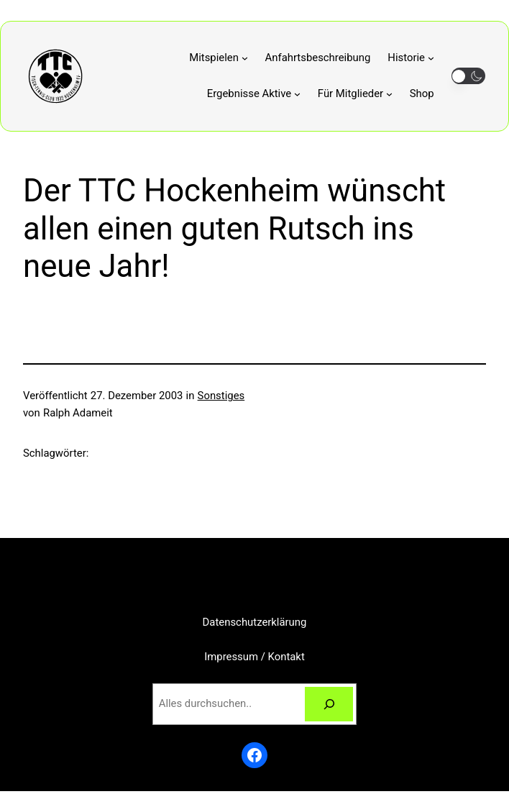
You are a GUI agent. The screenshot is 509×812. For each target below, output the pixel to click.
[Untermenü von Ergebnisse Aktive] (254, 94)
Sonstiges (221, 396)
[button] (468, 76)
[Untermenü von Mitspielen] (218, 58)
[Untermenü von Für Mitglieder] (355, 94)
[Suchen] (329, 704)
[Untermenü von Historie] (411, 58)
